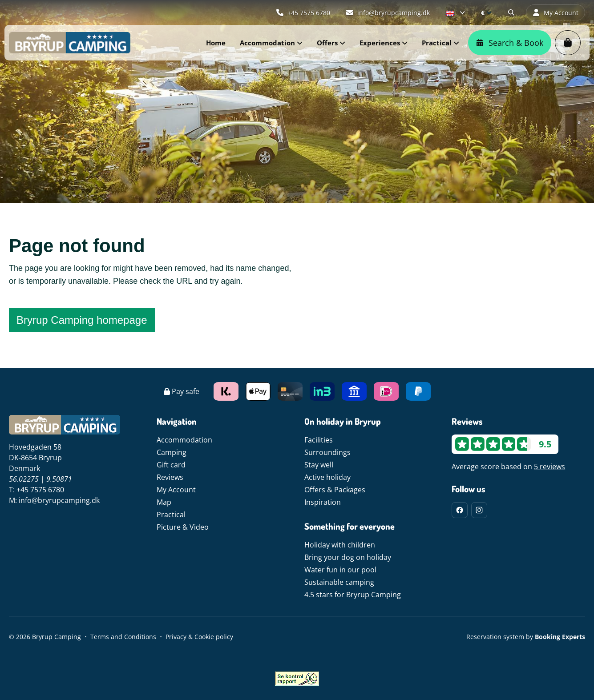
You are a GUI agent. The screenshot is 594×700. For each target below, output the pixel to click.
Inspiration (323, 502)
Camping (172, 452)
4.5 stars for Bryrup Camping (353, 595)
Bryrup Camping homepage (82, 320)
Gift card (171, 465)
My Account (176, 490)
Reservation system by (526, 637)
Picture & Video (183, 527)
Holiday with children (340, 545)
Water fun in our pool (340, 570)
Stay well (319, 465)
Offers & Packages (335, 490)
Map (164, 502)
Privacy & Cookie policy (199, 637)
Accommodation (184, 440)
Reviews (170, 477)
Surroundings (327, 452)
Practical (171, 515)
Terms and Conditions (123, 637)
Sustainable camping (339, 582)
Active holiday (327, 477)
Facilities (319, 440)
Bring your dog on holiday (348, 557)
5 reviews (550, 467)
